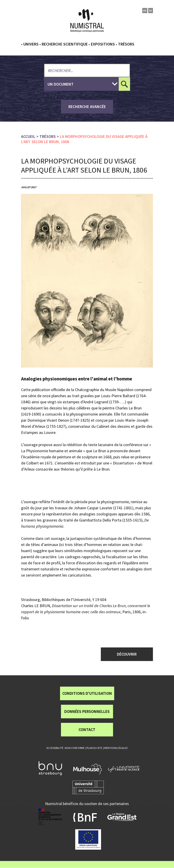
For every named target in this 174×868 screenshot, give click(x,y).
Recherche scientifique (65, 44)
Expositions (103, 44)
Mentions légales (116, 748)
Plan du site (94, 748)
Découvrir (127, 654)
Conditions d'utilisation (87, 693)
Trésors (126, 44)
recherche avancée (87, 107)
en (145, 11)
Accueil (28, 136)
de (151, 11)
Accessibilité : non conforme (65, 748)
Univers (31, 44)
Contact (87, 730)
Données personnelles (87, 711)
